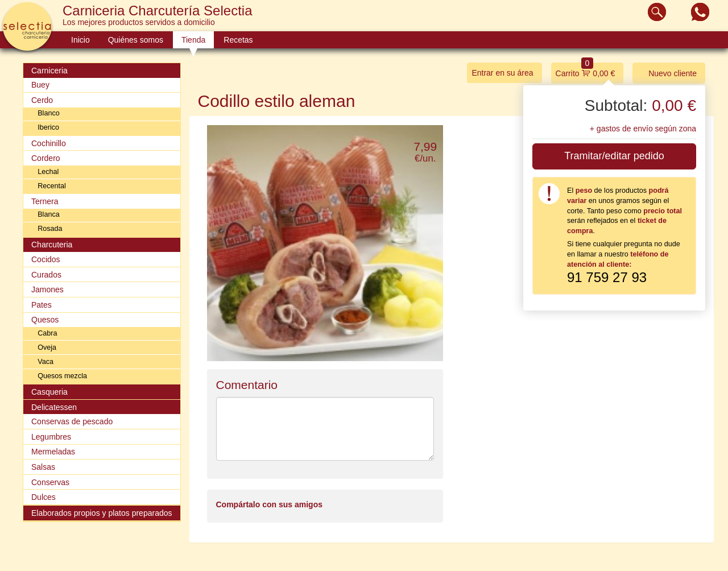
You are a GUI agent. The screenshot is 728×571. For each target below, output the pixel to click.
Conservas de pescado (72, 421)
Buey (40, 85)
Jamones (47, 289)
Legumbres (51, 437)
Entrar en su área (502, 73)
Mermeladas (53, 452)
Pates (42, 305)
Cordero (46, 158)
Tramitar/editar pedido (614, 156)
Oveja (47, 347)
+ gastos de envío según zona (643, 129)
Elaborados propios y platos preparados (102, 513)
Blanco (49, 113)
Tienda (193, 40)
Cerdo (42, 100)
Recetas (238, 40)
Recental (52, 186)
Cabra (47, 333)
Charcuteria (52, 245)
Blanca (49, 214)
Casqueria (49, 392)
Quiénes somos (136, 40)
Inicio (80, 40)
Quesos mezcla (62, 376)
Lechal (48, 172)
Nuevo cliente (667, 73)
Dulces (44, 497)
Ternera (45, 201)
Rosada (50, 229)
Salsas (43, 467)
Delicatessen (54, 407)
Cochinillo (49, 143)
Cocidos (46, 259)
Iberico (48, 127)
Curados (46, 275)
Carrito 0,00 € (586, 70)
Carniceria (49, 71)
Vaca (45, 362)
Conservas (50, 482)
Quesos (45, 320)
